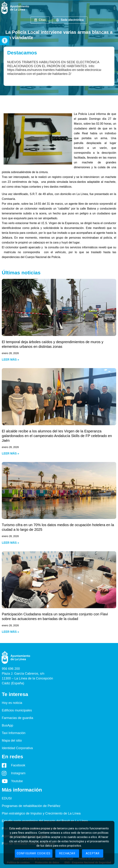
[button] (5, 41)
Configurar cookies (34, 853)
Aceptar (93, 853)
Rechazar (67, 853)
